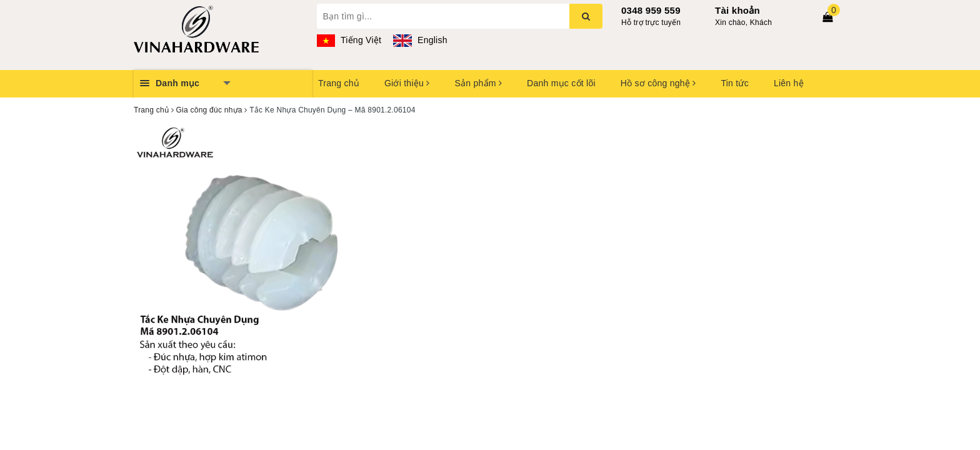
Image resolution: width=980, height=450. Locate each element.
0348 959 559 (651, 10)
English (420, 40)
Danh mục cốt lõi (561, 83)
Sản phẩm (478, 83)
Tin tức (734, 83)
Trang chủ (339, 83)
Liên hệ (789, 83)
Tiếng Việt (349, 40)
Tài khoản (737, 10)
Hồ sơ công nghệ (658, 83)
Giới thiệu (407, 83)
